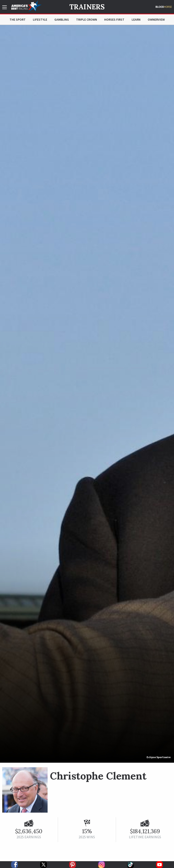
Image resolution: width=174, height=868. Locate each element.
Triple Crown (87, 20)
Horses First (114, 20)
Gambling (62, 20)
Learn (136, 20)
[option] (87, 394)
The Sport (18, 20)
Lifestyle (40, 20)
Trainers (87, 7)
